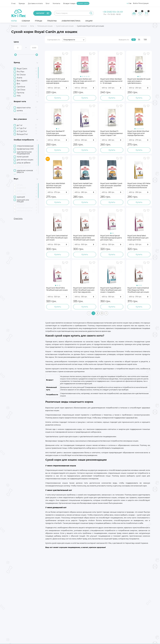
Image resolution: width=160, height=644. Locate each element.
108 (145, 40)
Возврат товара (69, 3)
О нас (13, 3)
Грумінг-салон (83, 3)
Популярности (69, 40)
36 (139, 40)
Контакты (56, 3)
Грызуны (52, 21)
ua (130, 3)
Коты (14, 21)
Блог (48, 3)
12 (134, 40)
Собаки (26, 21)
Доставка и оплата (35, 3)
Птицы (38, 21)
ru (128, 3)
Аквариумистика (71, 21)
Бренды (22, 3)
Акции (89, 21)
